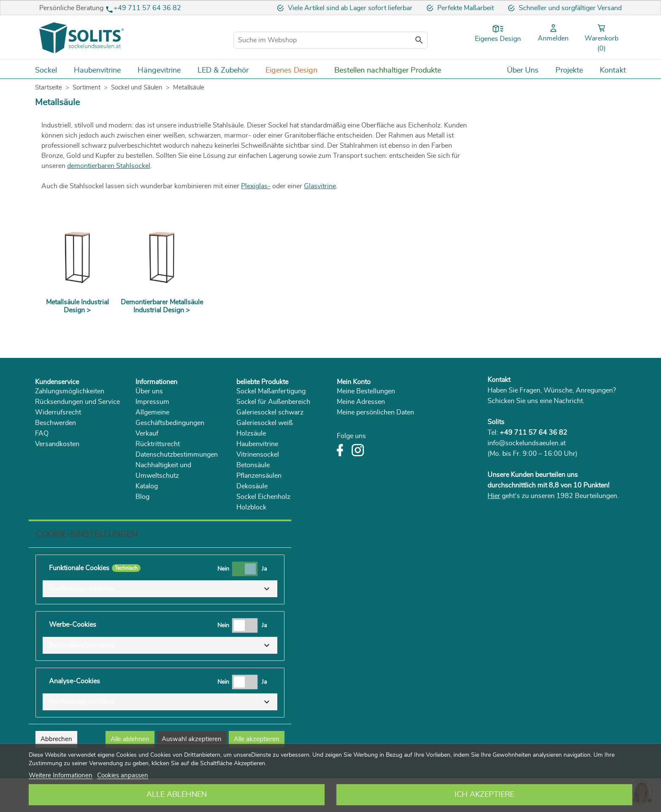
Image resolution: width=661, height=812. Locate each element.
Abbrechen (56, 739)
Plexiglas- (256, 186)
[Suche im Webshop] (330, 40)
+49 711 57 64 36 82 (147, 8)
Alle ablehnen (177, 795)
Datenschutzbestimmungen (177, 455)
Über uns (149, 391)
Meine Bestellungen (366, 391)
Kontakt (499, 380)
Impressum (152, 402)
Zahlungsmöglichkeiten (70, 391)
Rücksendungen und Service (77, 402)
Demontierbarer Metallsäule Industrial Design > (162, 306)
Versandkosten (57, 444)
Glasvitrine (320, 186)
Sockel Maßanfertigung (271, 391)
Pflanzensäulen (259, 476)
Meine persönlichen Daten (375, 412)
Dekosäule (252, 486)
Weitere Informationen (61, 775)
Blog (142, 497)
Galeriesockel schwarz (270, 412)
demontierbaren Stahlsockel (109, 166)
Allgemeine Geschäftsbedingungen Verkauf (170, 423)
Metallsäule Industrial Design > (77, 306)
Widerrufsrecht (58, 412)
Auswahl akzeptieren (192, 739)
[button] (160, 589)
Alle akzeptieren (257, 739)
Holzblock (251, 507)
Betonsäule (253, 465)
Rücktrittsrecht (158, 444)
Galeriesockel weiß (265, 423)
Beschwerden (56, 423)
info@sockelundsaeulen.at (527, 443)
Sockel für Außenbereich (273, 402)
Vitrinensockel (258, 455)
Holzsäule (251, 433)
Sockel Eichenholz (263, 497)
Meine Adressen (361, 402)
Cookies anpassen (123, 775)
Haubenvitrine (257, 444)
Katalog (147, 486)
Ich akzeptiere (484, 795)
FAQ (42, 433)
